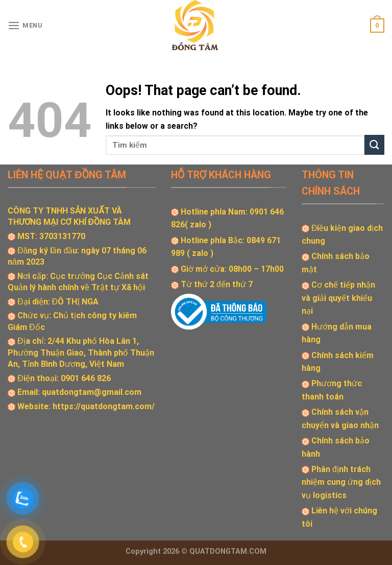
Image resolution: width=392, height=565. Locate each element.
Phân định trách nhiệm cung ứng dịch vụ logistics (341, 482)
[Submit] (374, 145)
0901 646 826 (86, 378)
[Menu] (25, 26)
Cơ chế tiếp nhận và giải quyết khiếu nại (338, 298)
